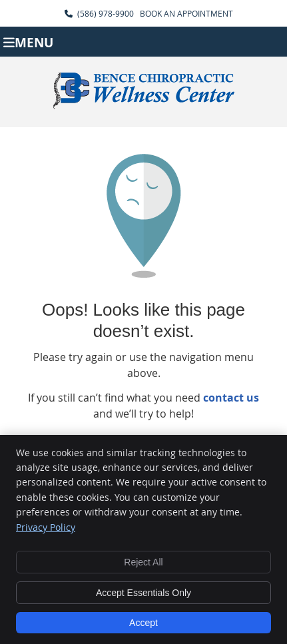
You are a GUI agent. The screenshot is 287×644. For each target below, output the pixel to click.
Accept (143, 623)
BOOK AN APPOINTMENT (186, 13)
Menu (28, 42)
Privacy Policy (46, 527)
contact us (231, 398)
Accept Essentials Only (143, 593)
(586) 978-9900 (106, 13)
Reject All (143, 562)
